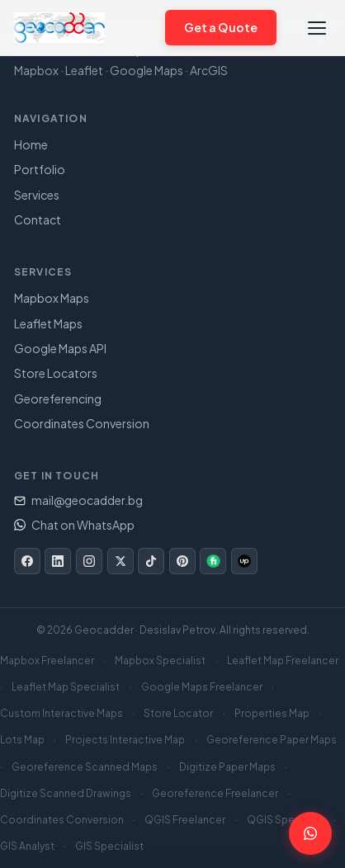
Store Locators (56, 373)
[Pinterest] (182, 561)
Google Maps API (60, 348)
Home (31, 144)
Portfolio (40, 169)
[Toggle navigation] (317, 28)
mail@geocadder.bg (78, 500)
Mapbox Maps (52, 298)
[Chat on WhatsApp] (144, 28)
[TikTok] (151, 561)
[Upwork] (244, 561)
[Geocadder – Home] (59, 28)
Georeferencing (58, 399)
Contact (38, 219)
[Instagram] (89, 561)
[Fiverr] (213, 561)
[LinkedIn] (58, 561)
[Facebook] (27, 561)
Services (37, 195)
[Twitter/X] (121, 561)
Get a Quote (221, 27)
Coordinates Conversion (82, 423)
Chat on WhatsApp (74, 525)
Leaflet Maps (48, 323)
